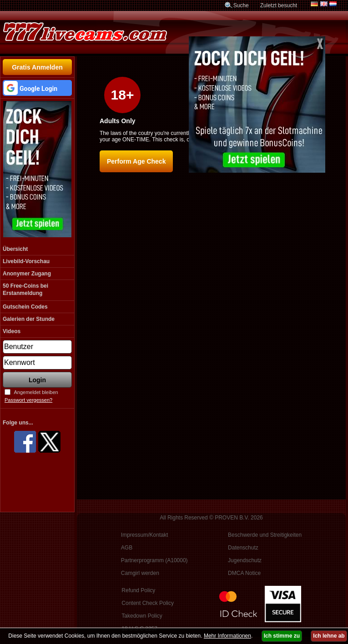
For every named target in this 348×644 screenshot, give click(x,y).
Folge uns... (18, 423)
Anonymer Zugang (27, 274)
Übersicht (15, 249)
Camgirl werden (140, 573)
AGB (127, 548)
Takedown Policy (142, 616)
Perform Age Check (136, 161)
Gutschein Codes (25, 307)
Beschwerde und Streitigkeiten (265, 535)
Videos (12, 331)
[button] (37, 88)
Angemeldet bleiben (36, 392)
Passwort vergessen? (28, 400)
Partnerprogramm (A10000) (154, 560)
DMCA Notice (244, 573)
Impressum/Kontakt (144, 535)
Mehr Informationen (227, 636)
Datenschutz (243, 548)
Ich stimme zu (282, 636)
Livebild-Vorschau (26, 261)
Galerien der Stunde (29, 319)
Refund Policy (138, 590)
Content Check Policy (148, 603)
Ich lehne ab (329, 636)
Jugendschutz (245, 560)
